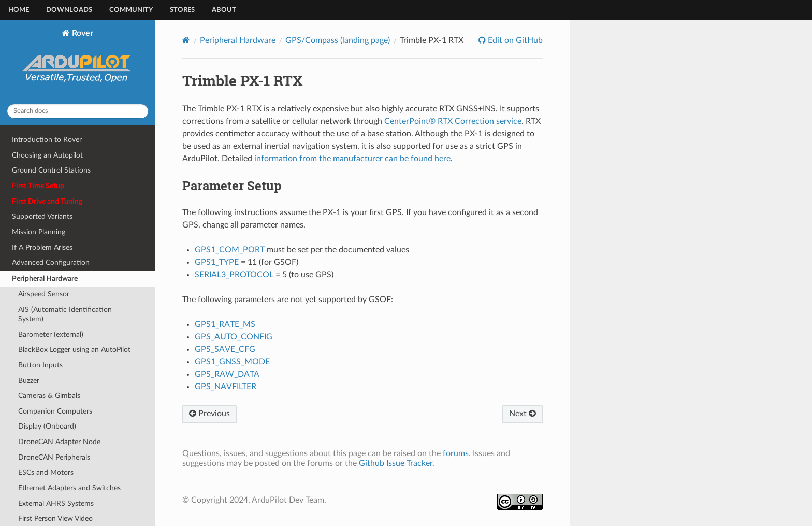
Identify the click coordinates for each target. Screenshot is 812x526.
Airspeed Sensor (44, 294)
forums (456, 453)
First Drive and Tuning (47, 201)
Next (523, 414)
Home (19, 10)
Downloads (69, 10)
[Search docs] (78, 111)
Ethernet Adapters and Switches (69, 488)
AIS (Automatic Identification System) (65, 314)
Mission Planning (39, 232)
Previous (209, 414)
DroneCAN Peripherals (54, 457)
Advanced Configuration (51, 262)
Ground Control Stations (51, 170)
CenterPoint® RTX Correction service (453, 121)
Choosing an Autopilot (47, 155)
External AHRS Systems (56, 503)
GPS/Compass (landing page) (338, 40)
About (224, 10)
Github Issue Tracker (396, 463)
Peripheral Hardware (45, 279)
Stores (182, 10)
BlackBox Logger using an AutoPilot (74, 350)
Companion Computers (55, 411)
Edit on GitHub (514, 40)
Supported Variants (42, 216)
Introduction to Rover (47, 140)
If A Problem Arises (42, 247)
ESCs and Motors (46, 472)
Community (131, 10)
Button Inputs (40, 365)
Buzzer (29, 381)
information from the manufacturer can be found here (352, 159)
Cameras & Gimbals (49, 396)
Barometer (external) (51, 335)
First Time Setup (38, 186)
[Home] (186, 40)
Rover (78, 62)
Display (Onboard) (47, 426)
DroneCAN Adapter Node (59, 442)
